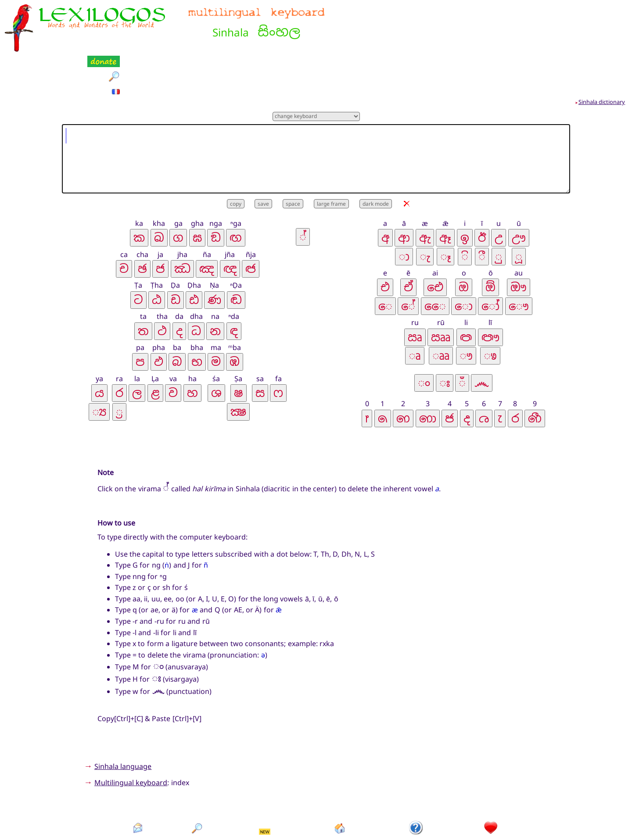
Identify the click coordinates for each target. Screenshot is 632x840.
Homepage (340, 800)
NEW (265, 788)
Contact (138, 800)
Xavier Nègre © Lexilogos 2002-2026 (316, 818)
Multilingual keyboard (131, 739)
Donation (491, 800)
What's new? (265, 800)
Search (197, 800)
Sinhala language (123, 723)
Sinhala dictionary (602, 58)
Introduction (417, 800)
